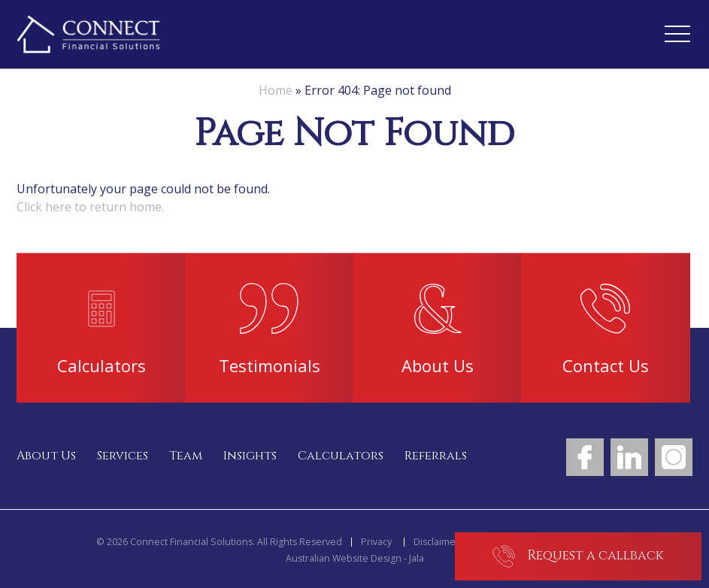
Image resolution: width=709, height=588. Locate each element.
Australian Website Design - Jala (355, 559)
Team (186, 456)
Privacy (376, 542)
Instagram (674, 457)
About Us (46, 456)
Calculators (341, 456)
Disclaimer (436, 542)
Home (276, 90)
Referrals (436, 456)
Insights (250, 456)
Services (123, 456)
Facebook (585, 457)
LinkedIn (629, 457)
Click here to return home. (90, 207)
